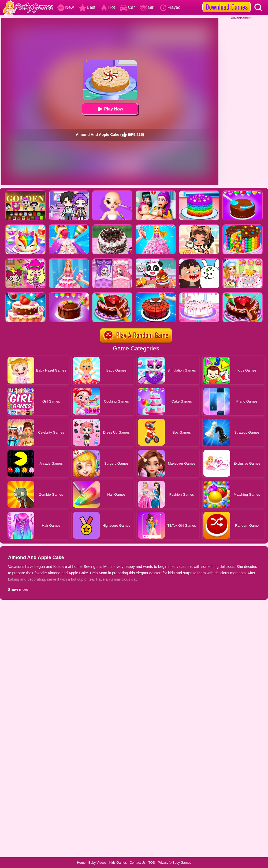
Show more (18, 590)
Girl (147, 7)
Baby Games (182, 863)
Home (81, 863)
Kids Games (118, 863)
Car (127, 7)
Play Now (110, 109)
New (65, 7)
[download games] (227, 2)
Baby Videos (97, 863)
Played (170, 7)
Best (87, 7)
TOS (152, 863)
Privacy (163, 863)
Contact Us (138, 863)
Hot (108, 7)
